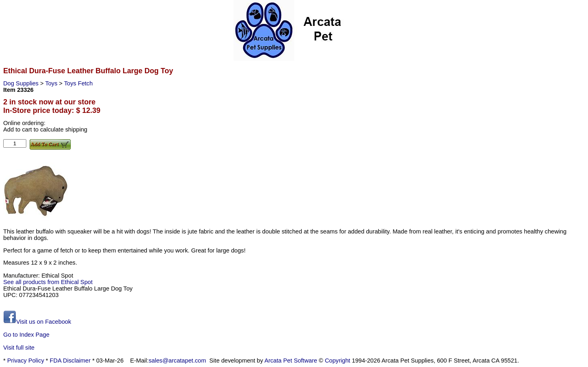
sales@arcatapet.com (177, 361)
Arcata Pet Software (291, 361)
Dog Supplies (22, 83)
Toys (52, 83)
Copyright (338, 361)
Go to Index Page (26, 335)
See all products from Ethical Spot (48, 282)
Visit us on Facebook (37, 322)
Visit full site (19, 348)
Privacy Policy (26, 361)
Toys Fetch (78, 83)
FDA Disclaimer (70, 361)
